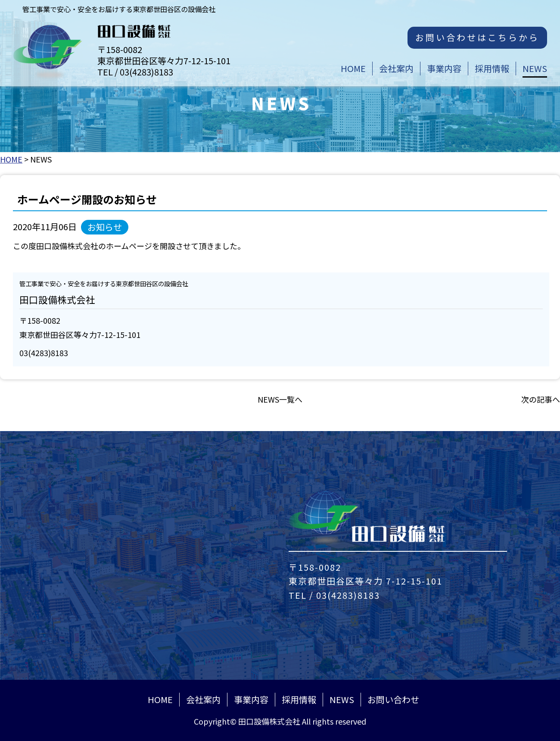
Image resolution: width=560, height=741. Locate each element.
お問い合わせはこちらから (477, 37)
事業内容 (251, 699)
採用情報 (299, 699)
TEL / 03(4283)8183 (334, 595)
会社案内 (203, 699)
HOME (11, 159)
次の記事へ (541, 399)
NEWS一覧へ (280, 399)
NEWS (342, 699)
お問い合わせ (393, 699)
